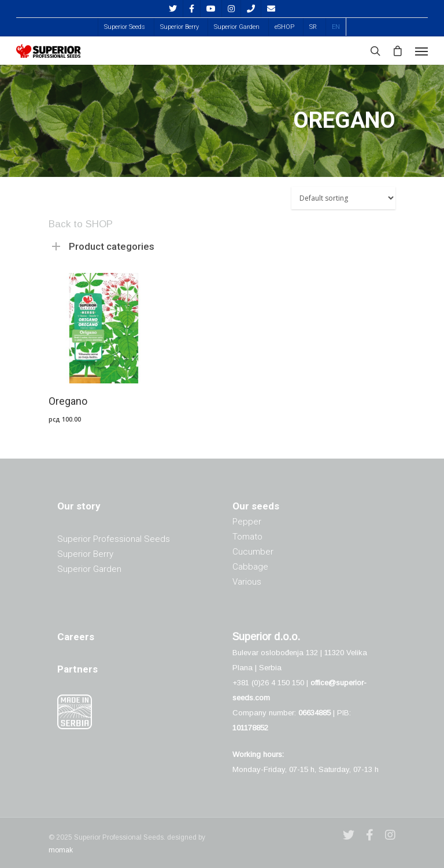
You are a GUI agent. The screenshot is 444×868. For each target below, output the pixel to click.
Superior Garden (237, 27)
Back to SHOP (81, 224)
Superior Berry (180, 27)
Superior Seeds (125, 27)
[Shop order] (343, 198)
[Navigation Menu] (421, 51)
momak (61, 850)
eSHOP (284, 27)
